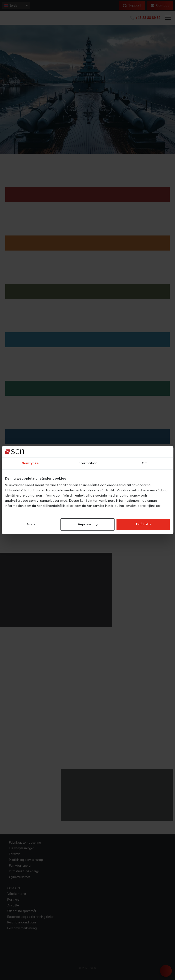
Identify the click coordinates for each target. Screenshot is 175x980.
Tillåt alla (143, 524)
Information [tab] (87, 463)
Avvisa (32, 524)
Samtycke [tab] (30, 463)
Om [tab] (145, 463)
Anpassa (88, 524)
